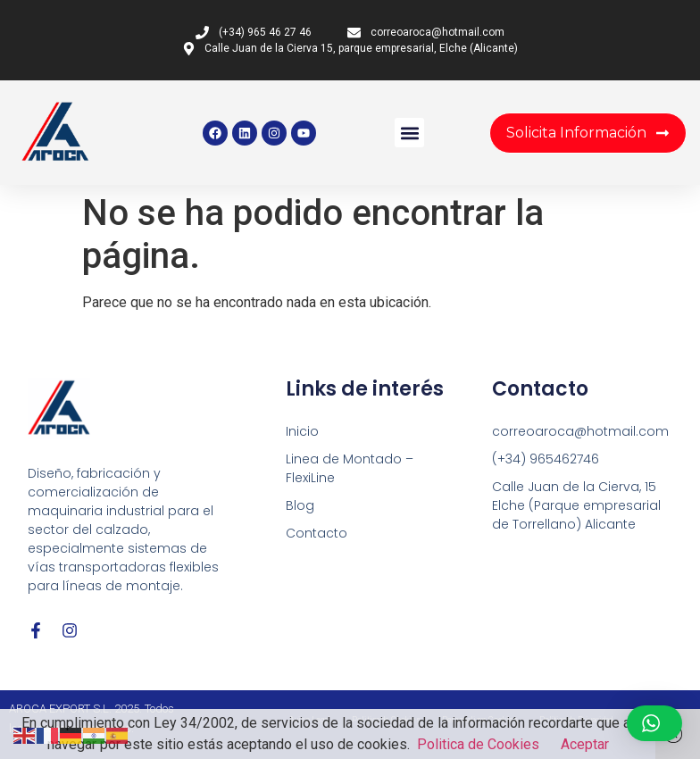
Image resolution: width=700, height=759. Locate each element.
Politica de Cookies (478, 744)
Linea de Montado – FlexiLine (350, 468)
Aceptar (585, 744)
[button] (409, 133)
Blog (300, 505)
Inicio (302, 431)
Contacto (317, 533)
